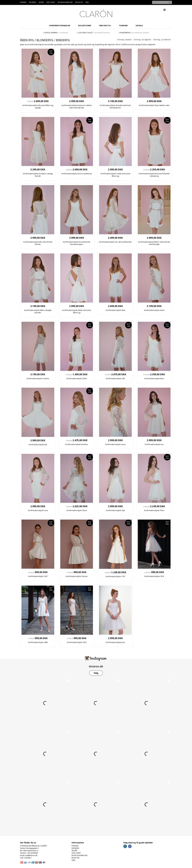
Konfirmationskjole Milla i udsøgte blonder (38, 311)
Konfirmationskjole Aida (115, 310)
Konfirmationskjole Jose (115, 642)
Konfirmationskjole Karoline (77, 444)
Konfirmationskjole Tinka (154, 510)
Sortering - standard (124, 40)
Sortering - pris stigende (142, 40)
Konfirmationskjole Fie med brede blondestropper (77, 243)
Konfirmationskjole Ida (38, 444)
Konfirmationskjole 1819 (154, 576)
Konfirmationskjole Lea (154, 444)
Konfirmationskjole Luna (38, 510)
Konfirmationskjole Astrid (154, 310)
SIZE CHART (51, 2)
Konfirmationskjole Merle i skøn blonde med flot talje (154, 243)
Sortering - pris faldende (162, 40)
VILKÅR (41, 2)
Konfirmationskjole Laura (115, 444)
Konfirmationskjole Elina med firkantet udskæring (154, 175)
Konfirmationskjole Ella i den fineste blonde (38, 243)
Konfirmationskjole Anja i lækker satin (154, 105)
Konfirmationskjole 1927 (38, 576)
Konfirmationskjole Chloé (77, 378)
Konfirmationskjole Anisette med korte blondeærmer (115, 106)
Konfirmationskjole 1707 (115, 576)
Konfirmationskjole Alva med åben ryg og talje (38, 106)
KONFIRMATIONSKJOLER (60, 25)
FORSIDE (23, 2)
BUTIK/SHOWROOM (65, 2)
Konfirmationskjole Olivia (77, 510)
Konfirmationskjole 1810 (77, 642)
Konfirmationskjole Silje (115, 510)
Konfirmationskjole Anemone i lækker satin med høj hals (77, 106)
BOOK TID (79, 2)
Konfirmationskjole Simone (77, 576)
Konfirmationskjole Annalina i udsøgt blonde (38, 175)
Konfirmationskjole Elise (154, 378)
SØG (87, 2)
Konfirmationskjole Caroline (38, 378)
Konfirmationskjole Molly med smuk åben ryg (77, 311)
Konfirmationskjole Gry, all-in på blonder (115, 242)
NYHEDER (32, 2)
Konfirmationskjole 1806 (38, 642)
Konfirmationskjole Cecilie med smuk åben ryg (115, 175)
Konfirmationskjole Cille (115, 378)
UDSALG (139, 25)
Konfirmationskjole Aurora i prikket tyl (77, 174)
